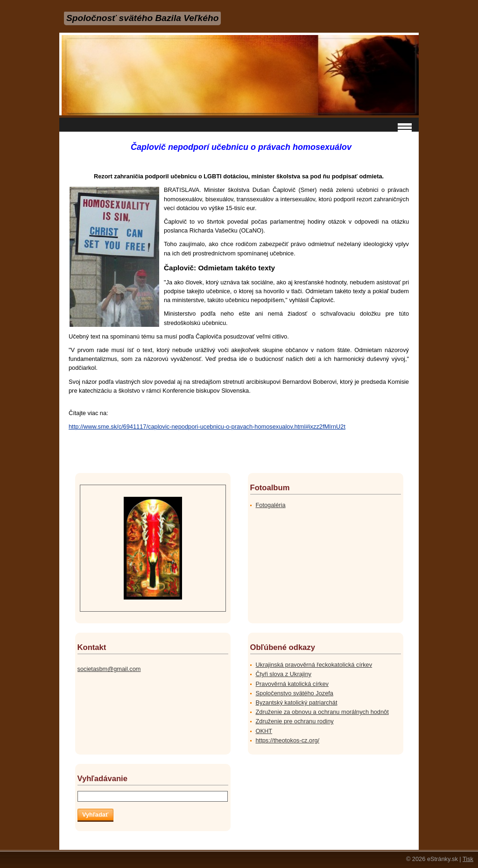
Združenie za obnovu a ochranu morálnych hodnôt (322, 712)
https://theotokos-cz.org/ (288, 740)
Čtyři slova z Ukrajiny (284, 674)
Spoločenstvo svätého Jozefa (295, 693)
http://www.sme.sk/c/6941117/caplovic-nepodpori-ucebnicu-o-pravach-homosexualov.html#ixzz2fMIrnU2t (207, 427)
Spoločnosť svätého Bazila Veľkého (142, 18)
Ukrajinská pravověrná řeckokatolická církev (314, 665)
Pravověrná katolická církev (292, 684)
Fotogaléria (271, 505)
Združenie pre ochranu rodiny (295, 721)
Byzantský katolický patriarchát (297, 702)
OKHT (264, 731)
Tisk (468, 859)
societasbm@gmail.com (109, 669)
